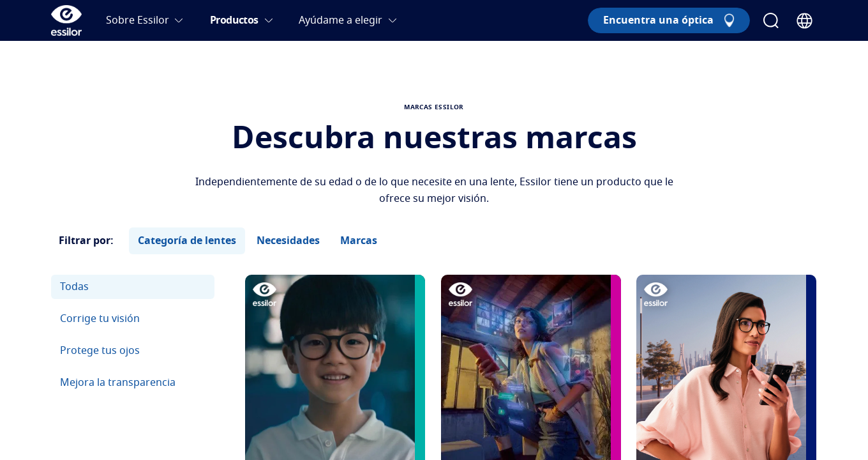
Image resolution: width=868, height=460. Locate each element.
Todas (74, 287)
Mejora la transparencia (118, 383)
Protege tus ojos (100, 351)
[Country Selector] (804, 21)
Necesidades (288, 241)
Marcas (359, 241)
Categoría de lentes (187, 241)
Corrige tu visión (100, 319)
